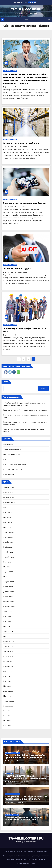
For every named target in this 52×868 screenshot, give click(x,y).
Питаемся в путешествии (13, 469)
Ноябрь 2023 (8, 597)
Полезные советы (10, 474)
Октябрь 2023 (9, 602)
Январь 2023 (8, 646)
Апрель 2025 (8, 522)
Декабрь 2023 (9, 592)
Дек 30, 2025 (11, 761)
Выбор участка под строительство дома (18, 860)
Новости (6, 459)
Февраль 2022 (9, 701)
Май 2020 (7, 721)
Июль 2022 (7, 676)
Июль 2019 (7, 726)
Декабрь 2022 (9, 651)
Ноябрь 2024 (8, 547)
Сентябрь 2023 (9, 607)
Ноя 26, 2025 (11, 823)
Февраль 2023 (9, 641)
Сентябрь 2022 (9, 666)
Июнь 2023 (7, 622)
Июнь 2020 (8, 716)
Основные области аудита (17, 269)
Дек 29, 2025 (11, 782)
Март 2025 (7, 527)
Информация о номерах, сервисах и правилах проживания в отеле (26, 798)
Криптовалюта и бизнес (10, 71)
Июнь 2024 (7, 562)
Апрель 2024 (8, 572)
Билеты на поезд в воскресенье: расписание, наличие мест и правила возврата (24, 820)
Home (4, 856)
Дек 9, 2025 (10, 802)
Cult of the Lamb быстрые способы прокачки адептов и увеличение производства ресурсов (25, 757)
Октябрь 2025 (9, 497)
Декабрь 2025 (9, 487)
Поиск (5, 382)
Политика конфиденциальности (26, 864)
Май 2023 (7, 627)
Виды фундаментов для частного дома (38, 856)
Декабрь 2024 (9, 542)
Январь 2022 (8, 706)
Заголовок (34, 860)
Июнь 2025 (7, 512)
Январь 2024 (8, 587)
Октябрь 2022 (9, 661)
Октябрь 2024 (9, 552)
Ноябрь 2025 (8, 492)
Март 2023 (7, 636)
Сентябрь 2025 (9, 502)
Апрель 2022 (8, 691)
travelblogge (21, 87)
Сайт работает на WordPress (13, 851)
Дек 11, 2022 (9, 87)
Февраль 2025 (9, 532)
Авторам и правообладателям (16, 856)
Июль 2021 (7, 711)
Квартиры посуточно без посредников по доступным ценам (25, 410)
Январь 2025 (8, 537)
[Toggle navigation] (26, 19)
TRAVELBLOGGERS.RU (26, 9)
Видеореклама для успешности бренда (24, 203)
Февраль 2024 (9, 582)
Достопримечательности (12, 449)
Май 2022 (7, 686)
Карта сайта (42, 860)
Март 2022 (7, 696)
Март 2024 (7, 577)
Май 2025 (7, 517)
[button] (49, 19)
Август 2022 (8, 671)
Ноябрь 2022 (8, 656)
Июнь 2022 (7, 681)
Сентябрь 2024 (9, 557)
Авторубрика (8, 444)
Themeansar (39, 851)
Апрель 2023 (8, 631)
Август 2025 (8, 507)
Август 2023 (8, 612)
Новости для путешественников (15, 464)
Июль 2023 (7, 617)
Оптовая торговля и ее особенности (22, 143)
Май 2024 (7, 567)
